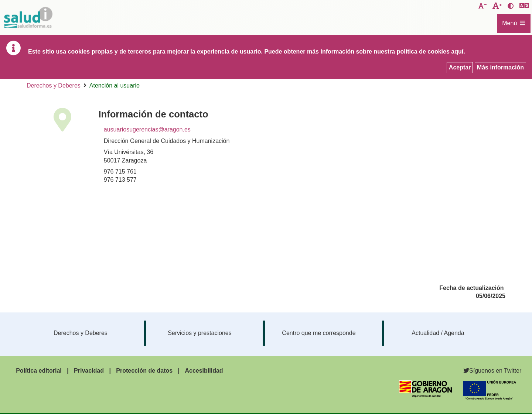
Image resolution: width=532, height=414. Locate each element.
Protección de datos (144, 371)
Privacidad (89, 371)
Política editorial (39, 371)
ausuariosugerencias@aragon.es (147, 129)
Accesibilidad (204, 371)
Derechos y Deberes (54, 85)
